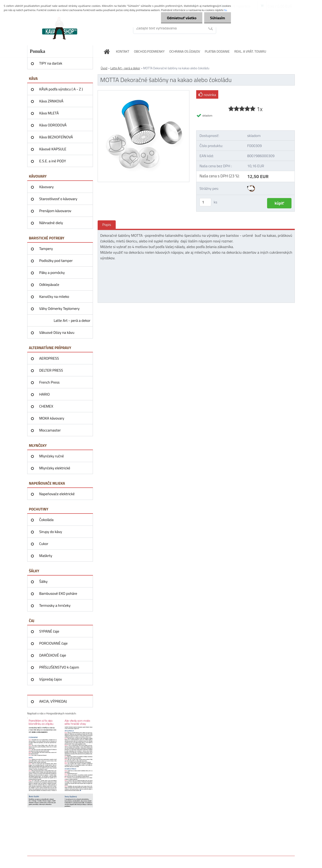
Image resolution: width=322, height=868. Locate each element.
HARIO (44, 394)
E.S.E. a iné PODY (53, 161)
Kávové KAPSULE (53, 149)
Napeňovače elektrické (57, 494)
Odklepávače (49, 284)
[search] (210, 28)
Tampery (46, 249)
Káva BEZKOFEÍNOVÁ (56, 137)
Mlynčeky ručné (52, 456)
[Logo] (59, 28)
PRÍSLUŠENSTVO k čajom (59, 667)
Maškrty (46, 556)
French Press (49, 382)
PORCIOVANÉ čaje (53, 643)
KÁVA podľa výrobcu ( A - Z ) (61, 89)
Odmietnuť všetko (182, 18)
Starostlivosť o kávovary (58, 199)
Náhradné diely (51, 223)
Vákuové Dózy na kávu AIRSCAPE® (57, 334)
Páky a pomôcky (52, 272)
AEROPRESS (49, 358)
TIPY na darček (51, 63)
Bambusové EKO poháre (58, 593)
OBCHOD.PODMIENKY (149, 51)
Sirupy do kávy (51, 532)
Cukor (44, 544)
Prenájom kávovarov (55, 211)
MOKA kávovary (52, 418)
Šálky (43, 581)
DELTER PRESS (51, 370)
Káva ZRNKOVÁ (51, 101)
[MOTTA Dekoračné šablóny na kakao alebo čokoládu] (144, 92)
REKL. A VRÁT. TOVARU (250, 51)
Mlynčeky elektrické (55, 468)
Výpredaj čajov (51, 679)
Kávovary (46, 187)
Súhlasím (218, 18)
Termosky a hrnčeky (55, 605)
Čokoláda (46, 520)
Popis (107, 225)
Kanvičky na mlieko (54, 296)
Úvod (104, 68)
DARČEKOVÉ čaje (53, 655)
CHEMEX (46, 406)
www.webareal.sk (77, 859)
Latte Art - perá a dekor (72, 320)
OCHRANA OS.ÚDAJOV (185, 51)
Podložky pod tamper (56, 261)
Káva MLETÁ (49, 113)
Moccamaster (50, 430)
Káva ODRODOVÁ (53, 125)
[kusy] (205, 202)
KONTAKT (123, 51)
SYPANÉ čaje (49, 631)
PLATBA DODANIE (217, 51)
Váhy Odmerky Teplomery (59, 308)
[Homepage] (108, 51)
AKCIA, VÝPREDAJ (53, 701)
